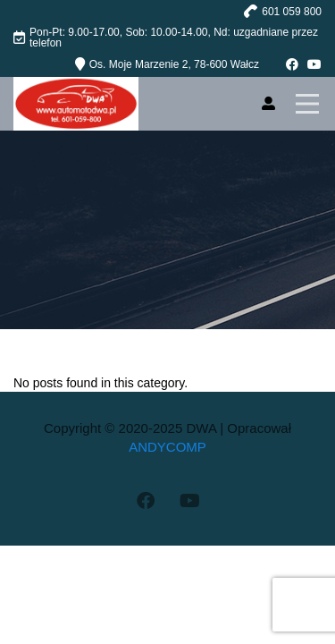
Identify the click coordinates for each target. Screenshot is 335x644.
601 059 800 (292, 12)
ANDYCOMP (167, 447)
